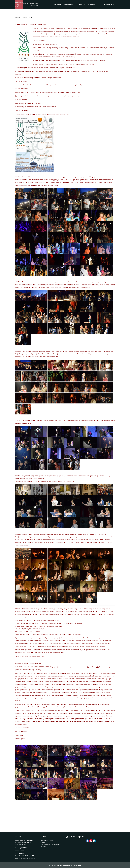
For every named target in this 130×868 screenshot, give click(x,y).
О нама (43, 842)
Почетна (57, 4)
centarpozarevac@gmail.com (27, 858)
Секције (91, 4)
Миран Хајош (19, 545)
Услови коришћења (47, 840)
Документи (109, 4)
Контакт (43, 847)
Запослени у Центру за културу (50, 845)
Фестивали (80, 4)
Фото (99, 4)
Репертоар (68, 4)
